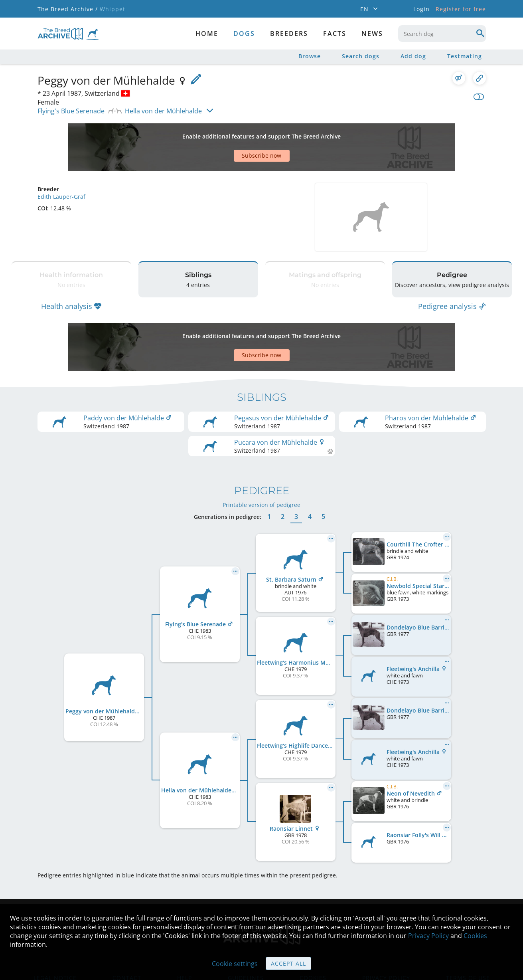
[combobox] (442, 34)
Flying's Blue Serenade (71, 111)
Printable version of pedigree (261, 457)
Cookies (475, 936)
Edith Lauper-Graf (61, 169)
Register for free (461, 9)
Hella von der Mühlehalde (163, 111)
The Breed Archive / (68, 9)
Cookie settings (235, 964)
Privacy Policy (428, 936)
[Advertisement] (231, 133)
